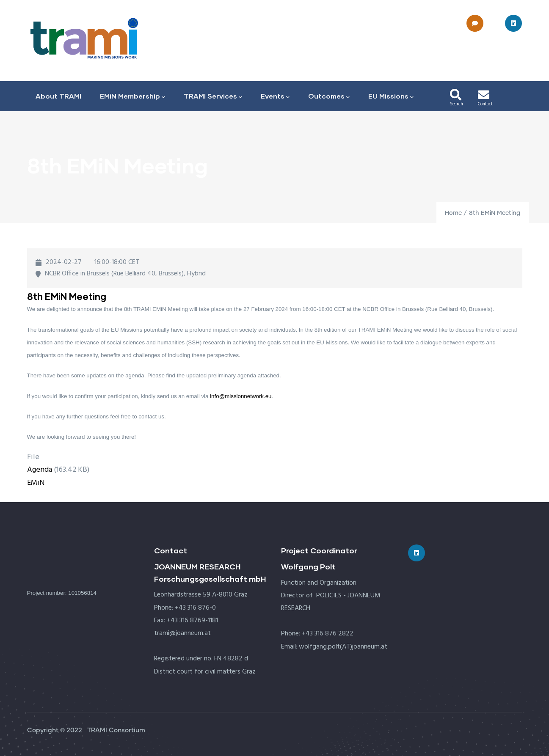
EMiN (36, 483)
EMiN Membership (132, 97)
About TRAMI (58, 96)
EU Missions (391, 97)
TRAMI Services (213, 97)
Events (275, 97)
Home (453, 213)
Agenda (40, 470)
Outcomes (329, 97)
